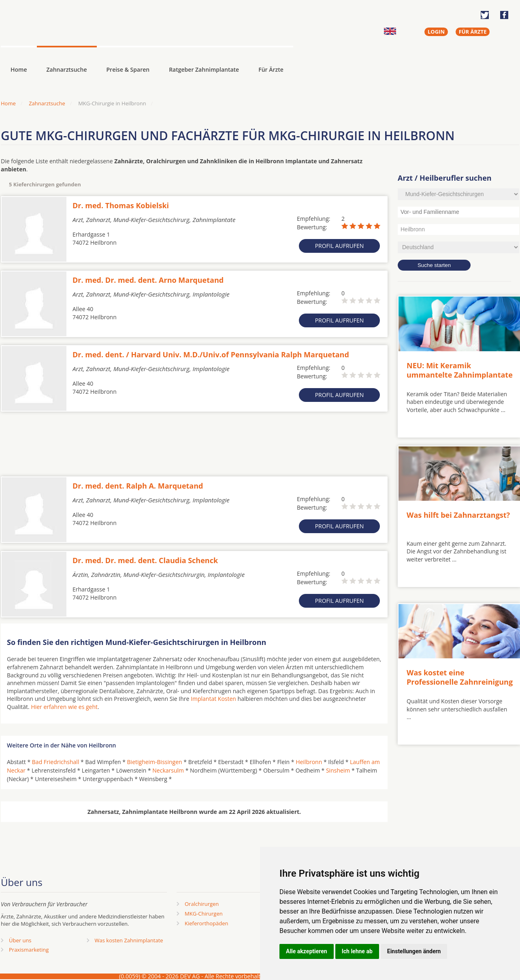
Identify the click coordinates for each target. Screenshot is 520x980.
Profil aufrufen (340, 246)
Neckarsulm (168, 770)
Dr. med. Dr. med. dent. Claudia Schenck (145, 560)
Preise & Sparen (128, 69)
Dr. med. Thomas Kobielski (121, 205)
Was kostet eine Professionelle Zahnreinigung (460, 677)
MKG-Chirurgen (204, 914)
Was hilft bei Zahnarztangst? (458, 515)
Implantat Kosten (213, 699)
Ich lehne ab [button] (357, 951)
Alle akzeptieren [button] (307, 951)
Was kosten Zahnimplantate (129, 940)
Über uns (20, 940)
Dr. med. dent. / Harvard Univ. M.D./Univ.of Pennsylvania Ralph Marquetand (211, 354)
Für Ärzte (271, 69)
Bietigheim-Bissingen (155, 762)
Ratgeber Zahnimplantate (204, 69)
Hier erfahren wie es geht (64, 707)
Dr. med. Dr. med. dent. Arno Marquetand (148, 280)
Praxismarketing (29, 950)
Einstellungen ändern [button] (414, 951)
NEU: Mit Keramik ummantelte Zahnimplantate (460, 370)
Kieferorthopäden (207, 923)
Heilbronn (309, 762)
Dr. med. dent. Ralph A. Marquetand (138, 486)
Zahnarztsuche (67, 69)
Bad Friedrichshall (56, 762)
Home (8, 103)
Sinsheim (338, 770)
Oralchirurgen (202, 904)
